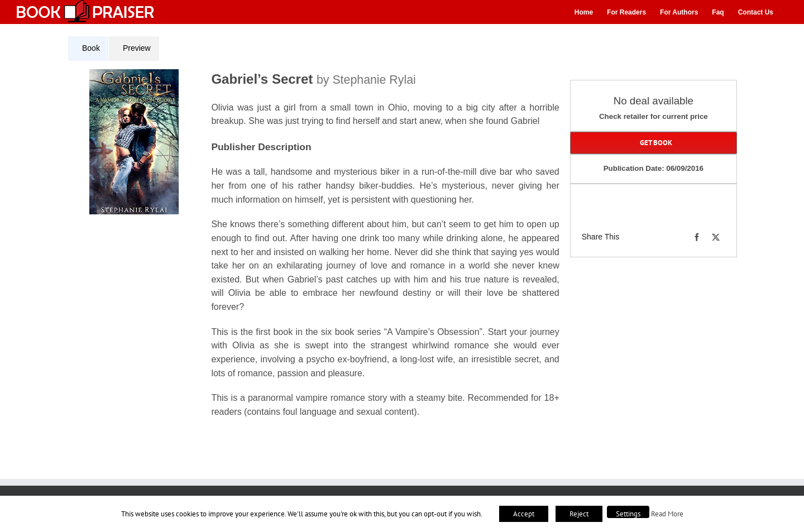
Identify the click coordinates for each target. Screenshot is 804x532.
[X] (716, 237)
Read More (667, 514)
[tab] (88, 49)
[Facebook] (697, 237)
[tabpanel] (318, 250)
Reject (579, 514)
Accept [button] (524, 514)
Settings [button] (628, 514)
